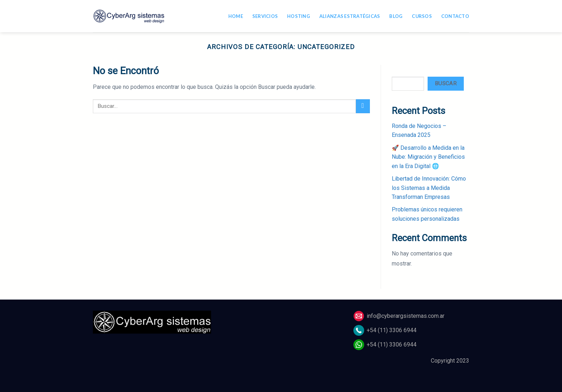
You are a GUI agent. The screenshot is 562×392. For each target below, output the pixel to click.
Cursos (422, 16)
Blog (396, 16)
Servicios (265, 16)
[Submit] (363, 106)
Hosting (299, 16)
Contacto (455, 16)
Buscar (400, 69)
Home (236, 16)
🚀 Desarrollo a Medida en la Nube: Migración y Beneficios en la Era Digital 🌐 (428, 157)
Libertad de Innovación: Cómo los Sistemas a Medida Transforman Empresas (429, 188)
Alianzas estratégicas (350, 16)
